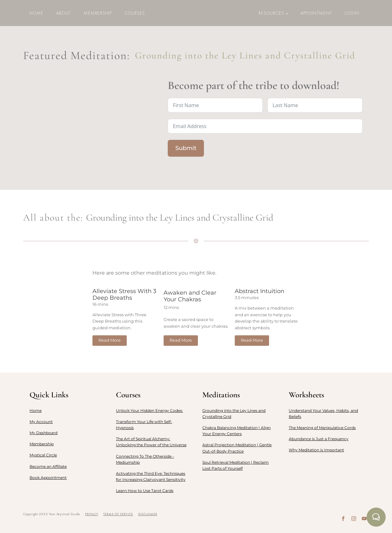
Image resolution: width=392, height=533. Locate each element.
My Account (41, 422)
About (64, 13)
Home (37, 13)
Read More (110, 340)
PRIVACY (92, 514)
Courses (135, 13)
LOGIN (352, 13)
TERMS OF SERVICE (118, 514)
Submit (186, 148)
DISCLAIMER (148, 514)
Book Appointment (48, 478)
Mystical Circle (43, 455)
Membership (98, 13)
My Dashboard (44, 433)
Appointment (316, 13)
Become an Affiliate (48, 466)
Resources (271, 13)
